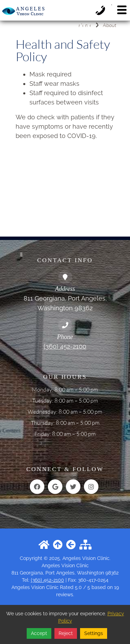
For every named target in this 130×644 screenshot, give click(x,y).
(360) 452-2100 (65, 346)
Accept (39, 633)
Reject (66, 633)
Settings (94, 633)
